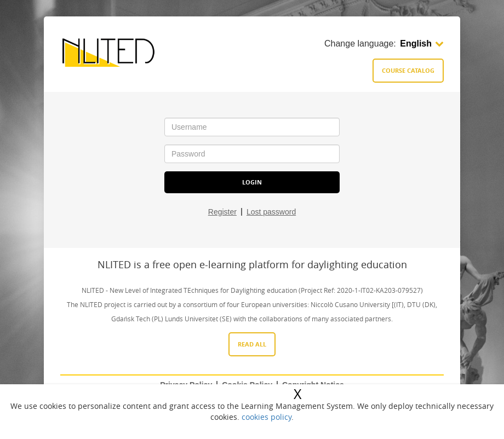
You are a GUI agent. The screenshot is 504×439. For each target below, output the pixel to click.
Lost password (271, 212)
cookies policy (267, 417)
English (422, 44)
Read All (252, 344)
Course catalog (408, 70)
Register (222, 212)
